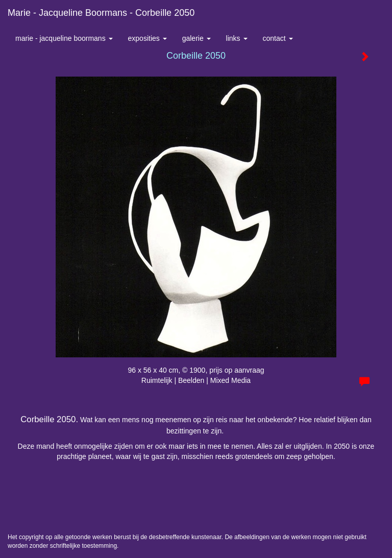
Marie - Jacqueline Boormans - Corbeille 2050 (101, 13)
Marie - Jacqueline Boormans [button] (64, 38)
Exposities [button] (148, 38)
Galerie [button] (197, 38)
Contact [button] (278, 38)
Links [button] (237, 38)
